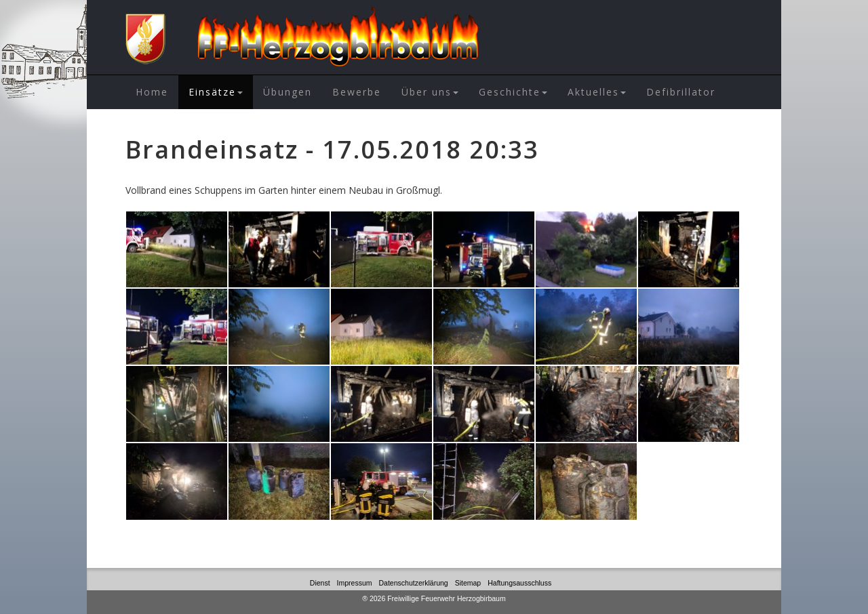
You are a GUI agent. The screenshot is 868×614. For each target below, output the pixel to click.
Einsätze (216, 92)
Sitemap (468, 583)
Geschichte (513, 92)
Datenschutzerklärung (414, 583)
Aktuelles (597, 92)
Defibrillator (681, 92)
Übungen (288, 92)
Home (152, 92)
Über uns (430, 92)
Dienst (320, 583)
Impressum (355, 583)
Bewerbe (357, 92)
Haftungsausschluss (519, 583)
